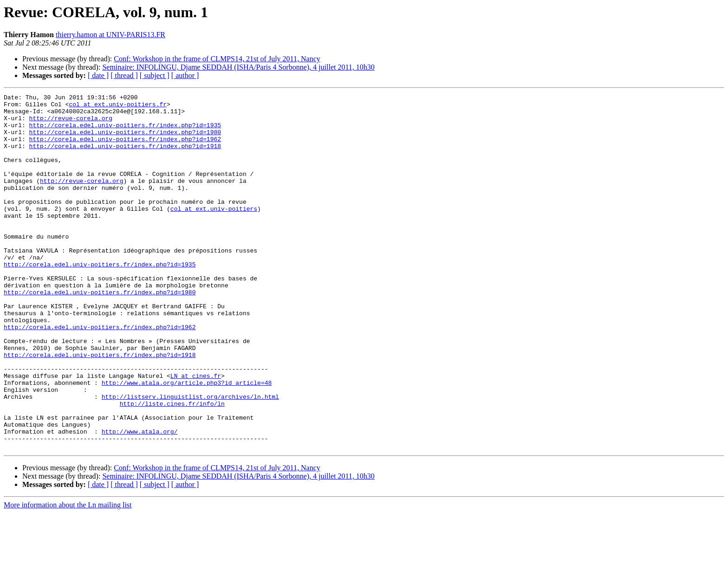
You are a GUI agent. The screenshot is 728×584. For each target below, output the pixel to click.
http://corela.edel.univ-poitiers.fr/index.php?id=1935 (125, 132)
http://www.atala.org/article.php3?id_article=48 (187, 441)
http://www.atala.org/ (140, 500)
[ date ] (98, 75)
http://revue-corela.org (71, 123)
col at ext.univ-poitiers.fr (118, 107)
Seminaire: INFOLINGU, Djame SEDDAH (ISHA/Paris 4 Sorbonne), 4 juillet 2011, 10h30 (238, 67)
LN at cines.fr (196, 433)
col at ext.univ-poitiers (214, 232)
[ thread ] (124, 75)
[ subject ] (155, 75)
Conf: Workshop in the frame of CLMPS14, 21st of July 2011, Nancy (217, 59)
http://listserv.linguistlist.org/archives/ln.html (190, 458)
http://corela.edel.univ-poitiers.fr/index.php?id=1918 (125, 157)
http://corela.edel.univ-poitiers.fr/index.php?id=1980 (125, 140)
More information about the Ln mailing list (68, 576)
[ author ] (185, 75)
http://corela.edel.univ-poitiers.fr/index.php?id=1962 (125, 149)
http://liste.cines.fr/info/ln (172, 466)
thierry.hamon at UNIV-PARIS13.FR (110, 35)
